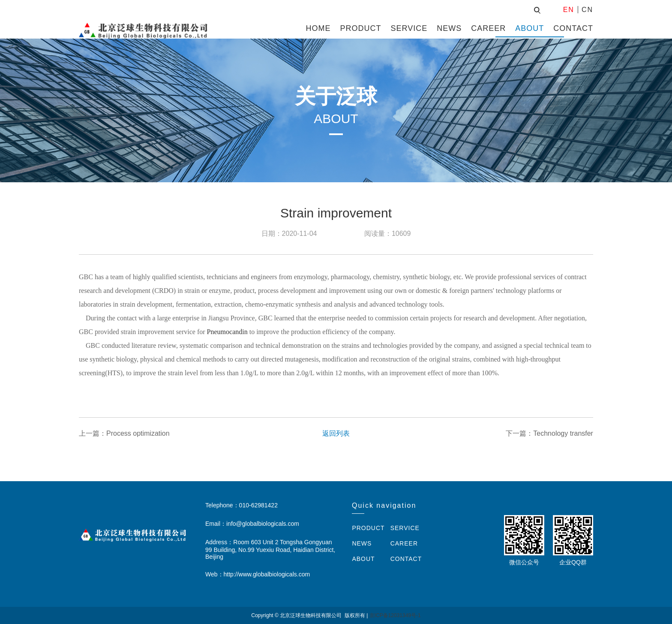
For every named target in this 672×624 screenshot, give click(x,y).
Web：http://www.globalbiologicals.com (258, 574)
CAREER (488, 28)
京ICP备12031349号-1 (395, 615)
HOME (318, 28)
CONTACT (573, 28)
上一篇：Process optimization (124, 433)
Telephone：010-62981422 (241, 505)
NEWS (449, 28)
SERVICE (409, 28)
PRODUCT (361, 28)
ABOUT (529, 28)
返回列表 (336, 433)
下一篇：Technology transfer (549, 433)
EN (569, 10)
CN (587, 10)
